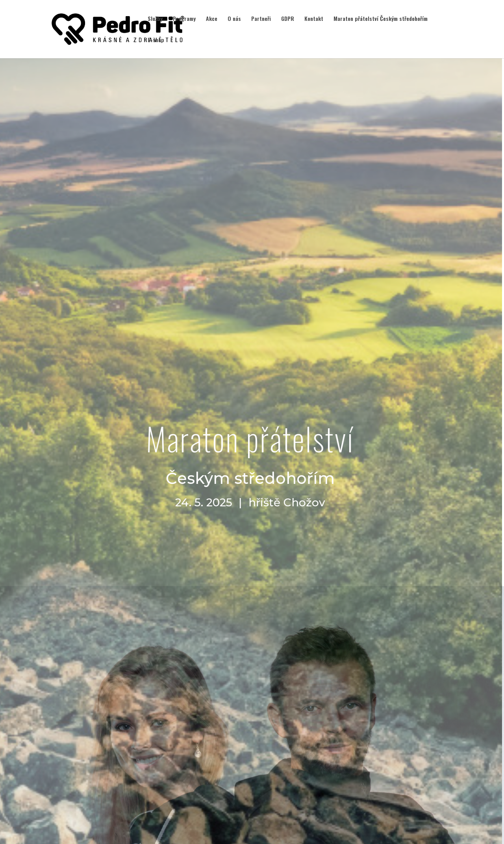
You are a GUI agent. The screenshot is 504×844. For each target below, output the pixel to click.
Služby (155, 19)
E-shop (156, 40)
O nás (234, 19)
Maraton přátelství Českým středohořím (381, 19)
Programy (184, 19)
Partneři (261, 19)
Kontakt (314, 19)
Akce (212, 19)
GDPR (288, 19)
